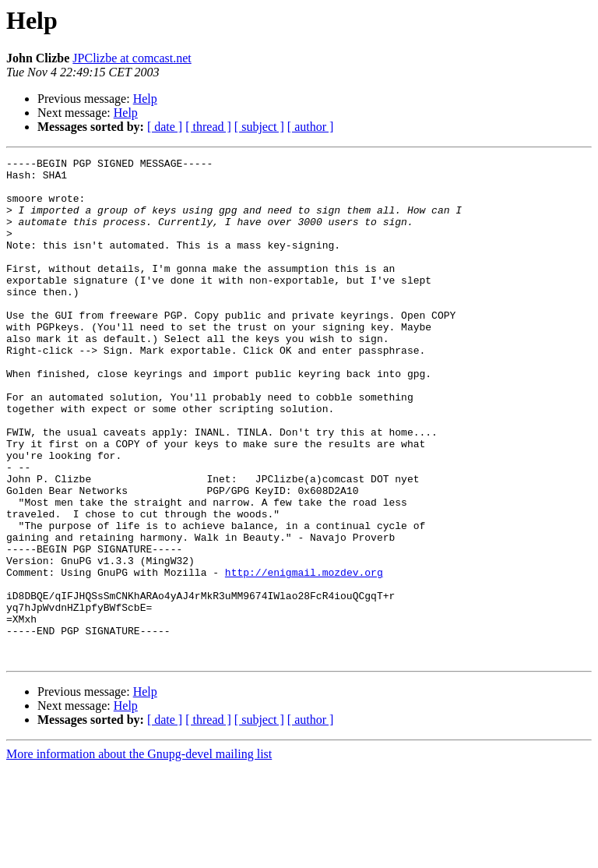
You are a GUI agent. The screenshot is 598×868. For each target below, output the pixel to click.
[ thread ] (208, 127)
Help (145, 99)
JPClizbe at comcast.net (132, 58)
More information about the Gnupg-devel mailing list (139, 854)
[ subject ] (259, 127)
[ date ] (165, 127)
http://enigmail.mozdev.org (304, 656)
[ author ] (311, 127)
